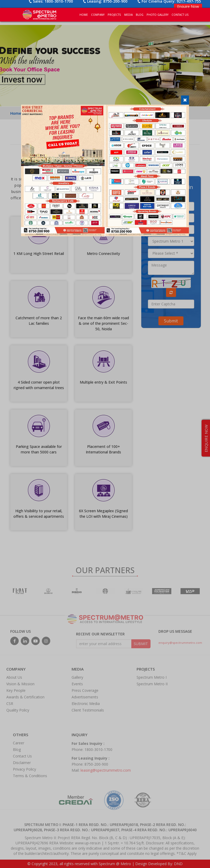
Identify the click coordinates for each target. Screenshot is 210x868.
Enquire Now (188, 6)
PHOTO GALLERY (157, 15)
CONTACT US (180, 15)
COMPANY (98, 15)
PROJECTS (114, 15)
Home (84, 15)
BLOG (140, 15)
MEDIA (128, 15)
